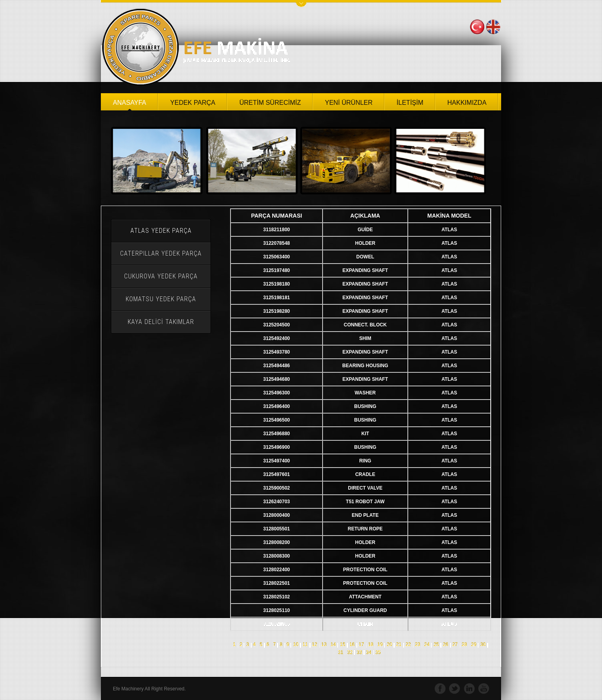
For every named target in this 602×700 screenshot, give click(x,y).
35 (378, 652)
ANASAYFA (129, 103)
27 (455, 644)
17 (361, 644)
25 (436, 644)
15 (342, 644)
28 (464, 644)
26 (446, 644)
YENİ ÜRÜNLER (349, 103)
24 (427, 644)
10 (296, 644)
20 (389, 644)
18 (370, 644)
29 (474, 644)
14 (333, 644)
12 (314, 644)
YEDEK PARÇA (193, 103)
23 (417, 644)
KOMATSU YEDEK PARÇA (161, 299)
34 (368, 652)
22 (408, 644)
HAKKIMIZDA (467, 103)
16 (352, 644)
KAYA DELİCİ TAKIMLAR (161, 322)
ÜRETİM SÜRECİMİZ (270, 103)
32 (350, 652)
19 (380, 644)
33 (359, 652)
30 (483, 644)
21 (399, 644)
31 (340, 652)
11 (305, 644)
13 (324, 644)
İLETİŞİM (410, 103)
